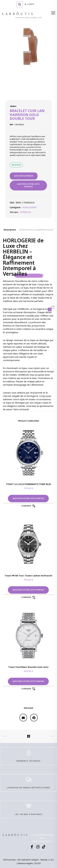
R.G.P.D (38, 863)
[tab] (10, 230)
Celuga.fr (35, 860)
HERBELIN (25, 212)
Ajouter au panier (24, 176)
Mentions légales (25, 863)
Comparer (28, 506)
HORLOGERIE (29, 207)
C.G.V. (52, 860)
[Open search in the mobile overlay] (20, 4)
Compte (30, 4)
